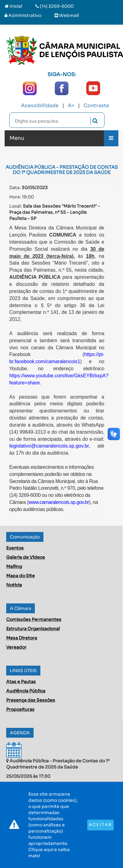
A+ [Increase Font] (71, 105)
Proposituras (20, 709)
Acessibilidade (40, 105)
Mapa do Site (20, 576)
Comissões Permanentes (34, 619)
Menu (17, 138)
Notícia (14, 585)
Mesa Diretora (22, 638)
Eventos (15, 548)
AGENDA (20, 733)
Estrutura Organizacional (33, 629)
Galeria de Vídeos (26, 557)
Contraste (96, 105)
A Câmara (20, 608)
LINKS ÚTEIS (23, 671)
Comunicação (25, 537)
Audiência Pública (26, 691)
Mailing (14, 566)
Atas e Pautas (21, 682)
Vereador (16, 647)
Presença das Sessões (31, 700)
